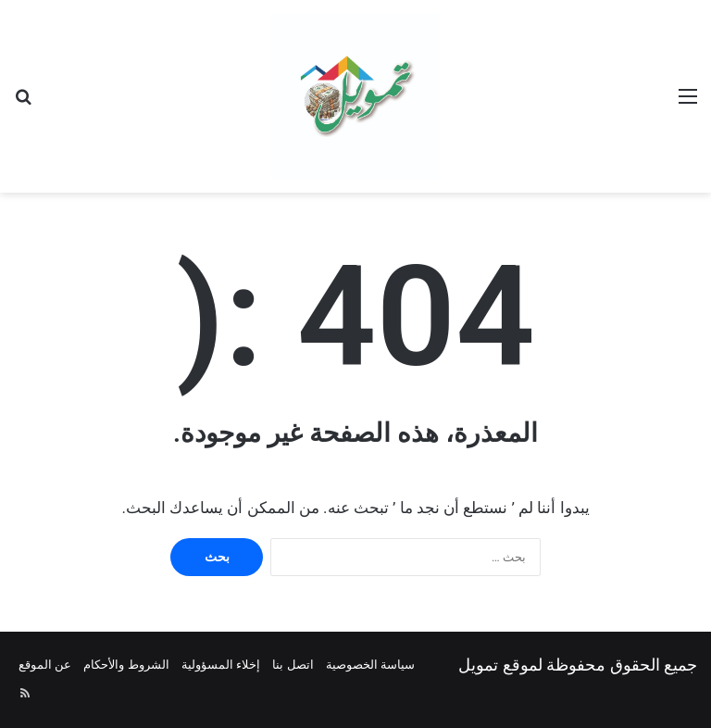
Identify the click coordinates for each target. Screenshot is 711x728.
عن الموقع (45, 665)
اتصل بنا (293, 665)
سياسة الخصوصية (370, 665)
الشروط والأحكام (126, 665)
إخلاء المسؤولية (221, 665)
